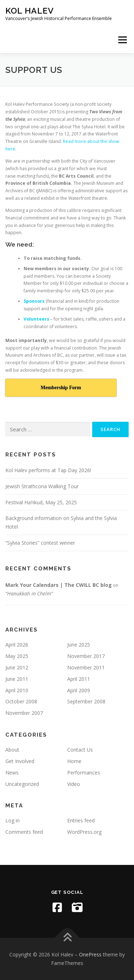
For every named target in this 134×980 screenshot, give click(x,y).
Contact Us (80, 750)
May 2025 (17, 656)
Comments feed (24, 832)
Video (74, 784)
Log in (13, 820)
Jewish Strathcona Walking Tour (42, 486)
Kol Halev (30, 11)
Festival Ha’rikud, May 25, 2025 (41, 502)
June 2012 (17, 667)
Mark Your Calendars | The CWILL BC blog (59, 585)
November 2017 (86, 656)
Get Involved (20, 761)
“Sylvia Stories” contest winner (40, 543)
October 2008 (21, 701)
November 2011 (86, 667)
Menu (122, 40)
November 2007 (24, 713)
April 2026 (17, 645)
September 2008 (86, 701)
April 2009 (79, 690)
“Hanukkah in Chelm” (29, 593)
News (12, 773)
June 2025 (79, 645)
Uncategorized (22, 784)
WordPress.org (84, 832)
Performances (84, 773)
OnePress (90, 954)
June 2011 (17, 679)
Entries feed (81, 820)
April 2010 (17, 690)
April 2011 (79, 679)
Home (74, 761)
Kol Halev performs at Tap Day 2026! (48, 470)
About (12, 750)
